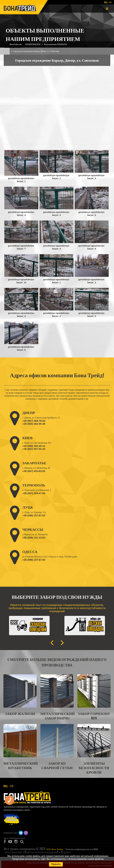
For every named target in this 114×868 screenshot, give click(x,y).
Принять (56, 864)
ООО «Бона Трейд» (55, 849)
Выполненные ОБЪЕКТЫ (56, 44)
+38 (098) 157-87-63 (34, 516)
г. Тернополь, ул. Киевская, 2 (37, 490)
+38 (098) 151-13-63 (34, 538)
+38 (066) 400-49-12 (34, 446)
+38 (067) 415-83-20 (34, 471)
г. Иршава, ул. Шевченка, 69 (36, 468)
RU (106, 2)
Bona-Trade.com (16, 44)
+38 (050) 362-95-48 (34, 424)
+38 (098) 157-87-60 (34, 560)
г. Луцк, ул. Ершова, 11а (34, 512)
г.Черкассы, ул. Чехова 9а (35, 534)
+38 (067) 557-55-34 (34, 449)
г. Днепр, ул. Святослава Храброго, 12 (41, 417)
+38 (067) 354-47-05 (34, 493)
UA (110, 2)
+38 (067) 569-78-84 (34, 421)
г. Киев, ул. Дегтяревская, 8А (37, 443)
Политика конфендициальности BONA (82, 849)
